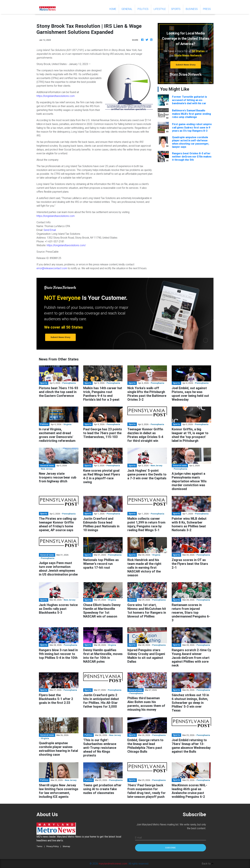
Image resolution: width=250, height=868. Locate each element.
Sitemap (66, 846)
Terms (39, 846)
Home (114, 9)
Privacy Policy (53, 846)
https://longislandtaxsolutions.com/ (66, 245)
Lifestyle (160, 9)
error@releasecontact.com (52, 268)
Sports (176, 9)
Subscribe (170, 848)
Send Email (50, 230)
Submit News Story (186, 65)
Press (207, 9)
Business (192, 9)
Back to (208, 864)
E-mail (138, 838)
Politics (143, 9)
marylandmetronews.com (113, 864)
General (127, 9)
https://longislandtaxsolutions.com (56, 96)
